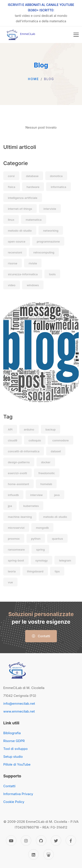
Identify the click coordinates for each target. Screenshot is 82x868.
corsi (11, 176)
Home (33, 79)
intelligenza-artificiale (23, 198)
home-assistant (18, 484)
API (10, 429)
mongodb (42, 528)
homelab (46, 484)
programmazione (48, 241)
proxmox (14, 539)
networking (51, 231)
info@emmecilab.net (19, 704)
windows (33, 285)
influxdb (13, 495)
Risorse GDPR (14, 741)
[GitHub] (41, 840)
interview (36, 495)
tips (57, 571)
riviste (33, 263)
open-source (17, 241)
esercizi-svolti (17, 473)
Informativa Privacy (18, 794)
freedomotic (47, 473)
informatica (58, 187)
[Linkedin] (33, 854)
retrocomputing (44, 252)
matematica (34, 220)
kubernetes (31, 506)
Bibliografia (12, 733)
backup (51, 429)
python (36, 539)
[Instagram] (26, 840)
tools (52, 274)
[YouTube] (11, 840)
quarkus (57, 539)
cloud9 (13, 440)
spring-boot (16, 560)
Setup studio (13, 757)
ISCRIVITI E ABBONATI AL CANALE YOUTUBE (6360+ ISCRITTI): (41, 7)
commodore (60, 440)
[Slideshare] (49, 854)
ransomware (16, 549)
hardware (33, 187)
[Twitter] (56, 840)
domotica (56, 176)
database (32, 176)
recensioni (15, 252)
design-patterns (19, 462)
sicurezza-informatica (23, 274)
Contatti (41, 636)
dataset (56, 451)
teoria (12, 571)
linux (11, 220)
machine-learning (20, 517)
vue (10, 582)
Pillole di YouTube (17, 764)
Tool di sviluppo (15, 749)
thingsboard (35, 571)
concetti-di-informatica (24, 451)
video (12, 285)
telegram (65, 560)
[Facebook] (71, 840)
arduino (29, 429)
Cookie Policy (14, 802)
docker (46, 462)
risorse (13, 263)
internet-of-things (20, 209)
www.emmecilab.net (19, 711)
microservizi (16, 528)
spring (40, 549)
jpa (10, 506)
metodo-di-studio (20, 231)
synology (42, 560)
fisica (12, 187)
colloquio (35, 440)
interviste (50, 209)
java (57, 495)
